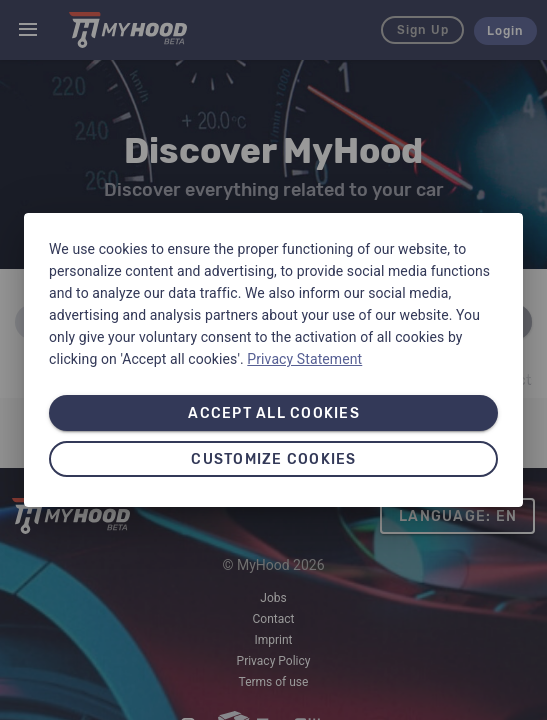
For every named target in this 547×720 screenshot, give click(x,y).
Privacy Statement (304, 359)
